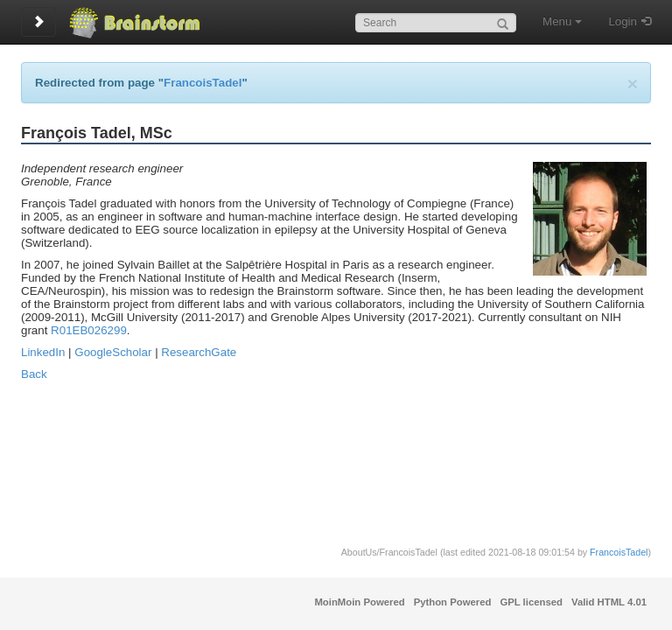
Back (34, 374)
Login (623, 21)
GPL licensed (531, 602)
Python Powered (453, 602)
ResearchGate (199, 352)
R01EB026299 (89, 330)
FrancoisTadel (203, 83)
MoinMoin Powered (359, 602)
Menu (562, 21)
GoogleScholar (113, 352)
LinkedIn (43, 352)
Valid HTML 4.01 (609, 602)
